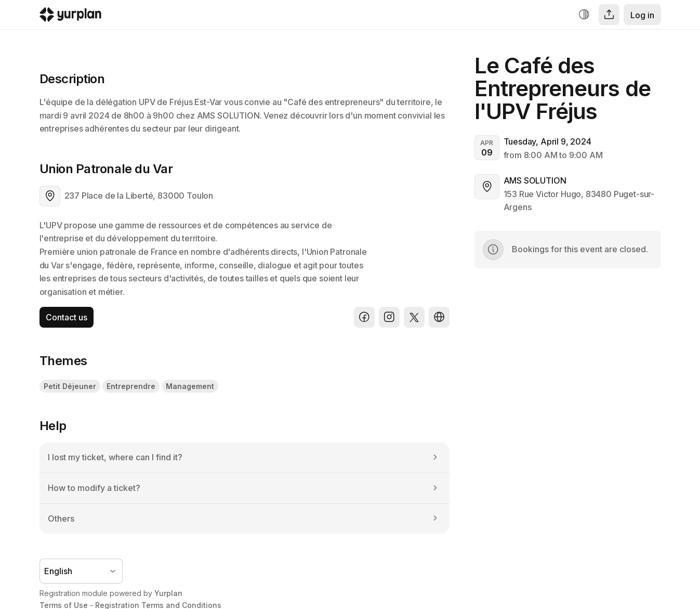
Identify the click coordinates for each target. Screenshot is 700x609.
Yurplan (168, 593)
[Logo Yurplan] (70, 17)
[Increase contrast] (584, 15)
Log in (642, 15)
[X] (414, 317)
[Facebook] (364, 317)
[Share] (609, 15)
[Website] (439, 317)
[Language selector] (81, 571)
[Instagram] (389, 317)
